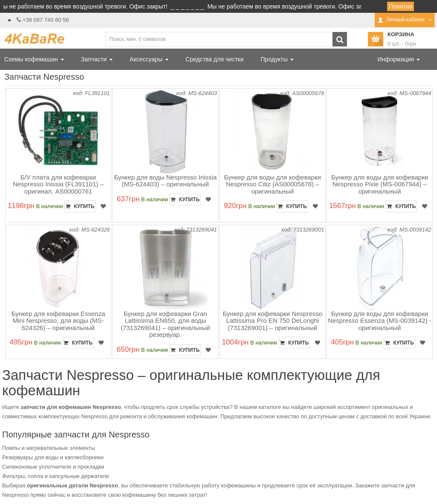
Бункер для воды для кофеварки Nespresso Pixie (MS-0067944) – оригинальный (380, 184)
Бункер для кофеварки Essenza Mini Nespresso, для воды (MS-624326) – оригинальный (58, 321)
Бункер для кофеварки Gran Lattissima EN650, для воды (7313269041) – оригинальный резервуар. (166, 324)
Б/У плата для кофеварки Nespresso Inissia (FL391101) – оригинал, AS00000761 (58, 184)
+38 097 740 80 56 (46, 20)
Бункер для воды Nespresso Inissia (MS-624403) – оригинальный (165, 181)
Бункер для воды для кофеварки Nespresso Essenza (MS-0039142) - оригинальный (380, 321)
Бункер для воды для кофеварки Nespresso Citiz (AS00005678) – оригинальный (272, 184)
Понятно (401, 6)
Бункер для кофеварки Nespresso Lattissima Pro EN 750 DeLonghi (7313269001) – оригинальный (273, 321)
